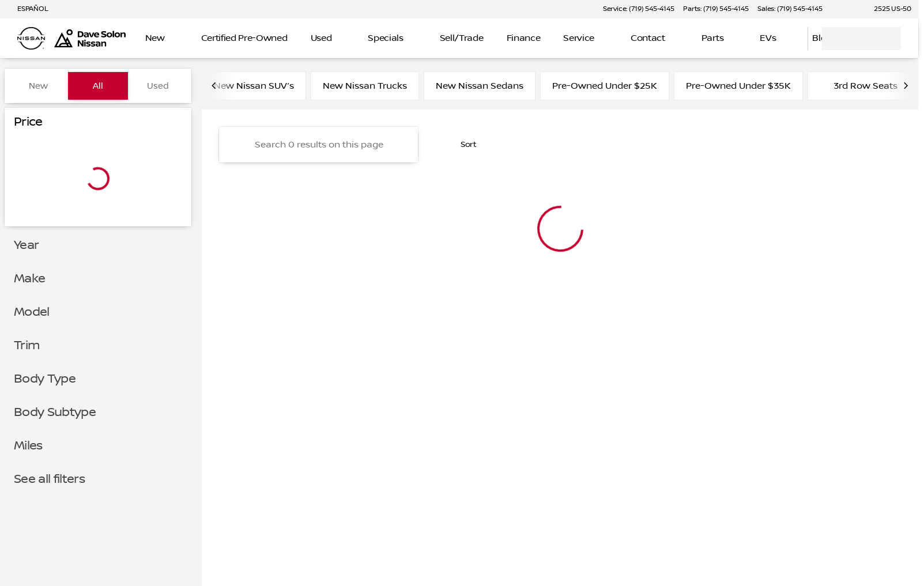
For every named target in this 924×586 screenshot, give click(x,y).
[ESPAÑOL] (27, 9)
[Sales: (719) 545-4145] (790, 9)
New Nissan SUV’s (254, 86)
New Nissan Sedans (480, 86)
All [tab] (98, 86)
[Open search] (785, 39)
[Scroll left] (214, 86)
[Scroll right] (906, 86)
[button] (847, 9)
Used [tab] (158, 86)
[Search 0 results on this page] (318, 145)
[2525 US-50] (887, 9)
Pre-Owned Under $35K (738, 86)
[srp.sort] (462, 145)
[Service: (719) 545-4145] (638, 9)
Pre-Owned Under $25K (605, 86)
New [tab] (38, 86)
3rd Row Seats (859, 86)
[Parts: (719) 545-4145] (716, 9)
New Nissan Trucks (365, 86)
